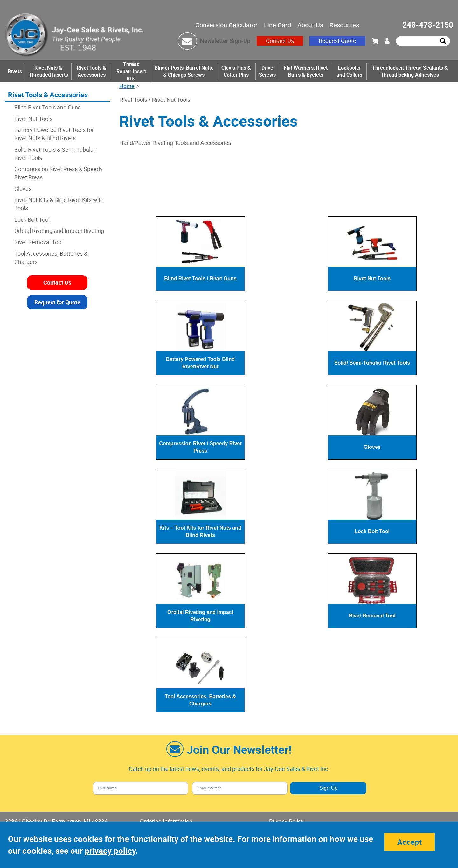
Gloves (23, 189)
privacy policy (110, 851)
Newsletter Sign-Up (225, 41)
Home (127, 86)
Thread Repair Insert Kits (131, 71)
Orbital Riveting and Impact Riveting (59, 231)
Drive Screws (267, 71)
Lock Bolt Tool (32, 219)
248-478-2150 (428, 25)
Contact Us (280, 41)
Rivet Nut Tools (33, 119)
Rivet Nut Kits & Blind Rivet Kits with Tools (59, 204)
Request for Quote (57, 302)
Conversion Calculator (226, 25)
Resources (344, 25)
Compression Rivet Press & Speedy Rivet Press (59, 173)
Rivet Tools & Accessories (91, 71)
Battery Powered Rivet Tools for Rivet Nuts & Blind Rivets (54, 134)
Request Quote (337, 41)
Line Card (278, 25)
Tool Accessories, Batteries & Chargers (51, 258)
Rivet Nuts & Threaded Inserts (48, 71)
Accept (409, 842)
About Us (310, 25)
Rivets (15, 71)
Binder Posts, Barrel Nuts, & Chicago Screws (184, 71)
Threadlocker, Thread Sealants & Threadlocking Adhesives (410, 71)
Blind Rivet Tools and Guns (48, 107)
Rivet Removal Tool (38, 242)
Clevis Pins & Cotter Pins (236, 71)
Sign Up (328, 788)
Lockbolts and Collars (349, 71)
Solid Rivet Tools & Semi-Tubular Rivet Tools (55, 154)
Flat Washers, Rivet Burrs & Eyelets (306, 71)
